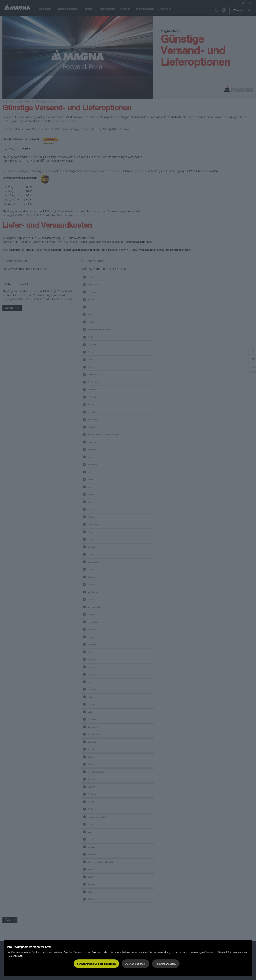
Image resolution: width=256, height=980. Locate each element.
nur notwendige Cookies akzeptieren (96, 964)
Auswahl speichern (136, 964)
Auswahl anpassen (166, 964)
